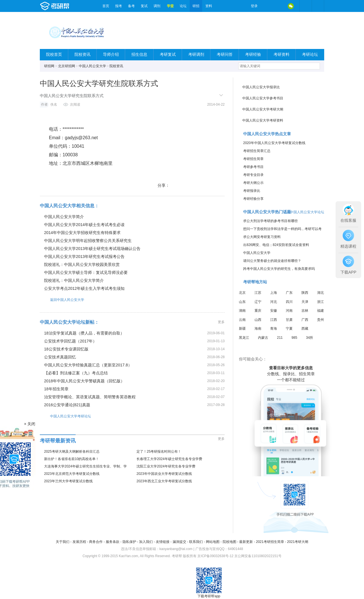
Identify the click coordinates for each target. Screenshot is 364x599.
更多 (221, 322)
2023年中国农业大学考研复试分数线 (164, 474)
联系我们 (196, 542)
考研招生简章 (253, 159)
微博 (267, 6)
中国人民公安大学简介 (64, 217)
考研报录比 (252, 191)
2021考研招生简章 (270, 542)
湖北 (320, 293)
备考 (131, 6)
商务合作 (96, 542)
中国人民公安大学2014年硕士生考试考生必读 (84, 225)
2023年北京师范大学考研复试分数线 (72, 474)
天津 (305, 302)
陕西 (305, 293)
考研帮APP (318, 6)
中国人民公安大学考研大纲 (263, 109)
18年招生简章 (56, 389)
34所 (310, 338)
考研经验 (253, 55)
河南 (289, 311)
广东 (289, 293)
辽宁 (258, 302)
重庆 (258, 311)
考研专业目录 (253, 175)
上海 (274, 293)
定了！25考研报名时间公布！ (159, 452)
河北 (274, 302)
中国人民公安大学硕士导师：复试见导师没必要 (86, 272)
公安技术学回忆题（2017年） (70, 341)
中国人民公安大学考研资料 (263, 120)
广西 (305, 320)
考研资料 (282, 55)
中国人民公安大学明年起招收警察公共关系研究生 (88, 241)
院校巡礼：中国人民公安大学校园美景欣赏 (82, 264)
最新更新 (246, 542)
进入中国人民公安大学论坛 (304, 212)
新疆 (242, 329)
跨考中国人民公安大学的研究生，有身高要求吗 (279, 269)
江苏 (258, 293)
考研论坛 (310, 55)
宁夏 (289, 329)
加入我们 (146, 542)
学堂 (170, 6)
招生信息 (139, 55)
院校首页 (54, 55)
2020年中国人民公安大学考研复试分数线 (274, 143)
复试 (144, 6)
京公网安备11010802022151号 (258, 556)
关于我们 (63, 542)
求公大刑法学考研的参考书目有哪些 (270, 221)
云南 (242, 320)
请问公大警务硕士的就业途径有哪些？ (272, 261)
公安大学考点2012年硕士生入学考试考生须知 (84, 288)
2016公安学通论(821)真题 (67, 405)
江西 (274, 320)
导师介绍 (111, 55)
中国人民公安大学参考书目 (263, 98)
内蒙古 (263, 338)
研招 (196, 6)
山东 (242, 302)
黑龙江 (244, 338)
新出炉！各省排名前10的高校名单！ (72, 459)
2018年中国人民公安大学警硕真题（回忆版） (84, 381)
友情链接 (163, 542)
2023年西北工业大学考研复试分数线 (164, 481)
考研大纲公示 (253, 183)
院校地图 (229, 542)
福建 (320, 311)
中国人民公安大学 (92, 66)
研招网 (49, 66)
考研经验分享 (253, 199)
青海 (274, 329)
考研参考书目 (253, 167)
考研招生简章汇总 (257, 151)
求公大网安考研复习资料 (262, 237)
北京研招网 (67, 66)
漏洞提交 (179, 542)
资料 (209, 6)
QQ (279, 6)
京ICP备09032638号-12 (215, 556)
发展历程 (79, 542)
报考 (119, 6)
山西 (258, 320)
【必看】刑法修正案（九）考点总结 (76, 373)
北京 (242, 293)
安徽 (274, 311)
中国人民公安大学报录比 (261, 87)
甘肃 (289, 320)
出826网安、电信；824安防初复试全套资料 (276, 245)
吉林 (305, 311)
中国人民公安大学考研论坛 (65, 416)
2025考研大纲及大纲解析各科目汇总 (72, 452)
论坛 (183, 6)
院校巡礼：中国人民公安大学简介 (74, 280)
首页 (106, 6)
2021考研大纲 (298, 542)
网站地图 (213, 542)
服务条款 (113, 542)
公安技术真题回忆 (60, 357)
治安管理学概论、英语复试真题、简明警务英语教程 (90, 397)
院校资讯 (82, 55)
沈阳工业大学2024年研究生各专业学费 (166, 466)
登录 (254, 6)
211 (280, 338)
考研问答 (225, 55)
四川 (289, 302)
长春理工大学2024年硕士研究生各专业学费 (169, 459)
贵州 (320, 320)
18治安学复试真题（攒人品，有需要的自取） (84, 333)
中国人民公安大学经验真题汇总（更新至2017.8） (88, 365)
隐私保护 (129, 542)
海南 (258, 329)
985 (294, 338)
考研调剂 (196, 55)
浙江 (320, 302)
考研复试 (168, 55)
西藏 (305, 329)
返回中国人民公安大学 (62, 300)
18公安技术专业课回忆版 (66, 349)
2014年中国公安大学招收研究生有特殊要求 (82, 233)
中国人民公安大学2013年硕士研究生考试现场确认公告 (92, 249)
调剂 (157, 6)
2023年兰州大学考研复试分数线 (68, 481)
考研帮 (70, 6)
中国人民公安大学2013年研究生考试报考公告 (84, 257)
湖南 (242, 311)
